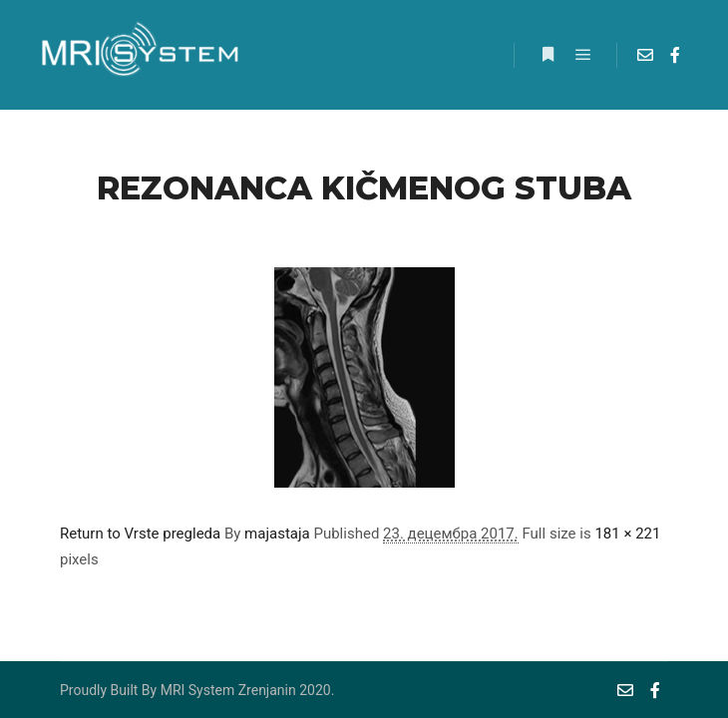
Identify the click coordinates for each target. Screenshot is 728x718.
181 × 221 (627, 534)
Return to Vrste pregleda (140, 534)
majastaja (277, 534)
